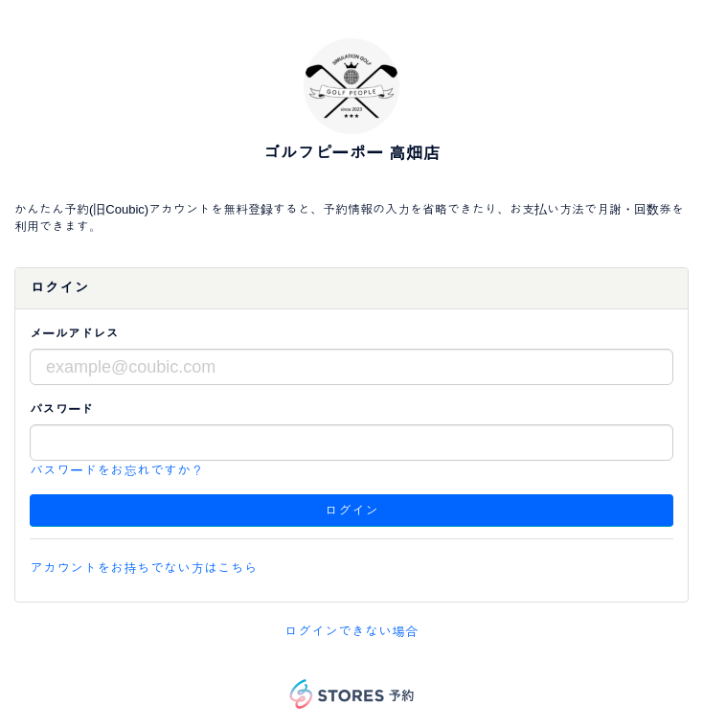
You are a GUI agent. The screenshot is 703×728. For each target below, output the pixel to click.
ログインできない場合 (351, 631)
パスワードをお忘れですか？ (117, 470)
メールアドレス (74, 334)
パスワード (61, 409)
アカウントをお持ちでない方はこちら (144, 568)
